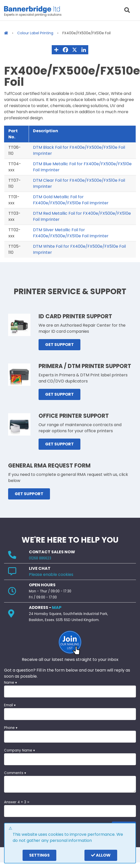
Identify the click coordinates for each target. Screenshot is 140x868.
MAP (57, 607)
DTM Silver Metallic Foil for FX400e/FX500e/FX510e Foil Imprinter (71, 233)
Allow (101, 855)
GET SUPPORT (59, 345)
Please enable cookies (51, 574)
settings (39, 855)
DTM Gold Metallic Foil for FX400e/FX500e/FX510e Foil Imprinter (71, 200)
